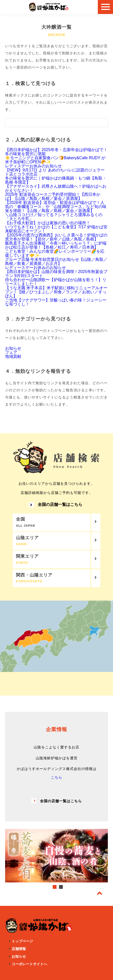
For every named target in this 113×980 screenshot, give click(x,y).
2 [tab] (61, 887)
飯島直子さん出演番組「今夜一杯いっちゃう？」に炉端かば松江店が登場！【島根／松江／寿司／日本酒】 (56, 245)
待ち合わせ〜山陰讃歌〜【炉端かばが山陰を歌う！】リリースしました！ (56, 282)
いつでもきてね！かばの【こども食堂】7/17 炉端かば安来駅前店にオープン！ (56, 229)
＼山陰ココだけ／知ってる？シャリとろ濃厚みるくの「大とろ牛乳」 (54, 217)
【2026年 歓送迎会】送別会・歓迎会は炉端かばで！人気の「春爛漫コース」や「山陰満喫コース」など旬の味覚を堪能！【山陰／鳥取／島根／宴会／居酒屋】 (56, 207)
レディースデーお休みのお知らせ (35, 268)
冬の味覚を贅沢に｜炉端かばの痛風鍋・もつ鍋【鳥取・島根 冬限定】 (56, 180)
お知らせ (13, 348)
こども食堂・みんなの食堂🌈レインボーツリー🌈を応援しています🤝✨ (55, 253)
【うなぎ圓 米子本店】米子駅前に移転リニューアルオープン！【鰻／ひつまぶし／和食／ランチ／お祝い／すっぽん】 (56, 292)
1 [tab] (55, 887)
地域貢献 (13, 356)
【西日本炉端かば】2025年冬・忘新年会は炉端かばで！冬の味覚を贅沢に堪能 (56, 152)
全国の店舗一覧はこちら (55, 505)
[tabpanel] (56, 856)
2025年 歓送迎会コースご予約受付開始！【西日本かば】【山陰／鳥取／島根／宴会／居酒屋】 (53, 196)
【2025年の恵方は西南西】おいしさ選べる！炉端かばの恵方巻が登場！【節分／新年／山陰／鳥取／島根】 (56, 237)
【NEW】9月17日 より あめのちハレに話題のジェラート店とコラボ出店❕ (55, 172)
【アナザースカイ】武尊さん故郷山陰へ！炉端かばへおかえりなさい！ (56, 188)
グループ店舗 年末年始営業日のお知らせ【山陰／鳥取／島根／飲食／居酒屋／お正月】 (56, 261)
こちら (57, 777)
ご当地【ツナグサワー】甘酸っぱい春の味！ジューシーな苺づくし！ (56, 302)
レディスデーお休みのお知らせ (33, 166)
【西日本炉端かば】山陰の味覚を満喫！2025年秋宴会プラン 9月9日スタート (56, 274)
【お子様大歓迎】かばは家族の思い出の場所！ (48, 223)
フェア (11, 352)
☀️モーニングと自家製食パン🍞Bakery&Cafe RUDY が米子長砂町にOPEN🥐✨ (55, 160)
